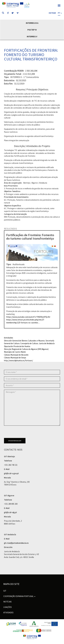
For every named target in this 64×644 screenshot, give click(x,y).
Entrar (52, 13)
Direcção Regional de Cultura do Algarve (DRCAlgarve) (26, 349)
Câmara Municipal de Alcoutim (16, 355)
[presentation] (24, 433)
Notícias (7, 602)
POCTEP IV (32, 30)
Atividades (8, 613)
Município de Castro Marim (15, 352)
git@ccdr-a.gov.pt (11, 473)
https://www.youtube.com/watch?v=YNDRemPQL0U (28, 317)
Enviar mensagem (15, 441)
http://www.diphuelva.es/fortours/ (18, 360)
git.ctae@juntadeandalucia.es (16, 543)
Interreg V (32, 37)
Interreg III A (32, 23)
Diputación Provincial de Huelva (17, 346)
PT (59, 13)
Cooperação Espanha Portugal (19, 596)
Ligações (8, 607)
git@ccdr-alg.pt (10, 512)
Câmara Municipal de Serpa (15, 358)
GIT (5, 591)
